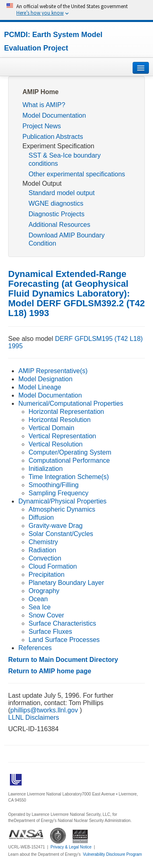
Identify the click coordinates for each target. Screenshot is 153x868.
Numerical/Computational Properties (71, 403)
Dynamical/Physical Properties (62, 501)
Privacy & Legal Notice (71, 847)
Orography (44, 591)
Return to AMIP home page (50, 671)
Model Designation (45, 379)
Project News (42, 126)
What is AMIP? (44, 105)
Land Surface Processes (64, 640)
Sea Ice (40, 607)
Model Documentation (54, 115)
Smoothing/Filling (54, 485)
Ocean (38, 599)
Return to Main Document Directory (63, 660)
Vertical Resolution (56, 444)
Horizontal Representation (66, 412)
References (35, 648)
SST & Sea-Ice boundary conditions (65, 159)
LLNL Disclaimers (34, 717)
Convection (45, 558)
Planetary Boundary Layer (66, 583)
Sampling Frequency (59, 493)
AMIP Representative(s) (53, 371)
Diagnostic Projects (57, 214)
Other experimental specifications (77, 174)
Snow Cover (46, 615)
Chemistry (43, 542)
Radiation (42, 550)
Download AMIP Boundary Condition (67, 239)
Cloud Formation (53, 566)
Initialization (46, 469)
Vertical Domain (51, 428)
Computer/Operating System (70, 452)
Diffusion (41, 518)
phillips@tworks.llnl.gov (45, 710)
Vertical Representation (62, 436)
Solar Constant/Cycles (61, 534)
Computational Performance (69, 460)
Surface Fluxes (50, 632)
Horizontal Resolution (60, 420)
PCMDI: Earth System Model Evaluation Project (53, 41)
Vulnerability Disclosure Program (112, 854)
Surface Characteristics (62, 623)
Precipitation (47, 575)
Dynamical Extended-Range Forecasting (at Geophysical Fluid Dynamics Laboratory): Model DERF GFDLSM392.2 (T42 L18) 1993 (76, 293)
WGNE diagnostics (56, 203)
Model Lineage (40, 387)
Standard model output (62, 193)
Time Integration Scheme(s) (69, 477)
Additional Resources (59, 225)
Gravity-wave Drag (55, 526)
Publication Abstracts (53, 137)
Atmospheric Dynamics (62, 509)
